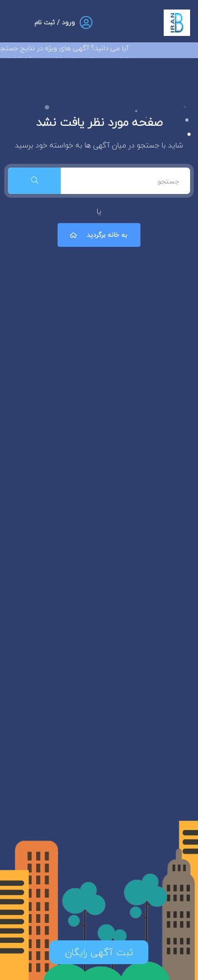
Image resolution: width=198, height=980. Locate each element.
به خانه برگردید (98, 235)
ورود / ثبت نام (55, 22)
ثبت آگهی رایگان (99, 952)
